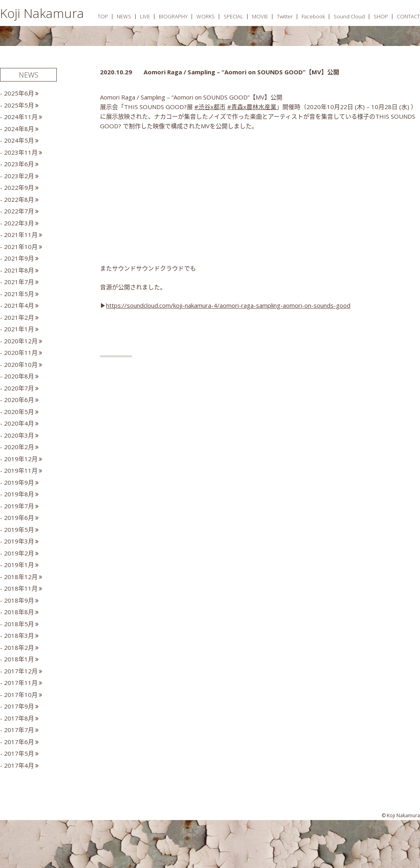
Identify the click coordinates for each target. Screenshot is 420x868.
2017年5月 (19, 753)
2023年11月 (21, 152)
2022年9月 (19, 187)
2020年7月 (19, 388)
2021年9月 (19, 258)
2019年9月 (19, 482)
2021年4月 (19, 305)
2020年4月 (19, 423)
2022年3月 (19, 223)
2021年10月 (21, 247)
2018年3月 (19, 635)
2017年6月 (19, 742)
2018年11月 (21, 588)
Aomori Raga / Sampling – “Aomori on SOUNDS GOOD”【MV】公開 (241, 72)
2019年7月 (19, 506)
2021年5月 (19, 294)
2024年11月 (21, 117)
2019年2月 (19, 553)
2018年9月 (19, 600)
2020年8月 (19, 376)
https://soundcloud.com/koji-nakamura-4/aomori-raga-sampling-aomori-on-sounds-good (228, 305)
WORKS (206, 16)
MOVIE (260, 16)
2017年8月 (19, 718)
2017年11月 (21, 683)
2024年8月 (19, 129)
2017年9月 (19, 706)
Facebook (313, 16)
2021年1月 (19, 329)
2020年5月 (19, 412)
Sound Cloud (349, 16)
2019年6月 (19, 518)
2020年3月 (19, 435)
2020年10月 (21, 364)
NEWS (124, 16)
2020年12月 (21, 341)
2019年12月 (21, 459)
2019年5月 (19, 530)
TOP (103, 16)
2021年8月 (19, 270)
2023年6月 (19, 164)
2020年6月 (19, 400)
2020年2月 (19, 447)
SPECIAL (233, 16)
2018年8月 (19, 612)
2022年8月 (19, 199)
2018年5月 (19, 624)
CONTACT (408, 16)
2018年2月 (19, 647)
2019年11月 (21, 470)
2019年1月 (19, 565)
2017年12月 (21, 671)
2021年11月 (21, 235)
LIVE (145, 16)
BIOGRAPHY (173, 16)
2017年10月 (21, 695)
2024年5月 (19, 140)
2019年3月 (19, 541)
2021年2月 (19, 317)
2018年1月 (19, 659)
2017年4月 (19, 765)
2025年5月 (19, 105)
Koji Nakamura (42, 13)
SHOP (381, 16)
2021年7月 (19, 282)
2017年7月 (19, 730)
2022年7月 (19, 211)
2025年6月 (19, 93)
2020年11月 (21, 352)
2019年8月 (19, 494)
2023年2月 (19, 176)
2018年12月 (21, 577)
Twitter (285, 16)
